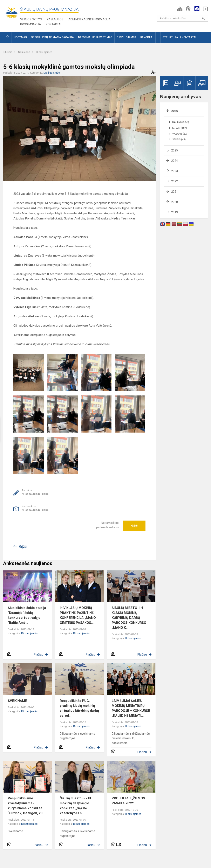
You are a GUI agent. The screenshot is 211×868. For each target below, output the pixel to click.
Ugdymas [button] (20, 37)
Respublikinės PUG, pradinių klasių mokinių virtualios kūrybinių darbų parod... (79, 708)
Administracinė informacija (90, 19)
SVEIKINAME (17, 701)
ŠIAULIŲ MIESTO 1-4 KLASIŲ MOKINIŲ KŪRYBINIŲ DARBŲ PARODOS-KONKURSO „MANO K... (129, 618)
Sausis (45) (179, 140)
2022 (175, 181)
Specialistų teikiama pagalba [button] (52, 37)
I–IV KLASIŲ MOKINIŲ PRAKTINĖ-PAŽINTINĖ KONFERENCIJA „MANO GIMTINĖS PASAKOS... (78, 615)
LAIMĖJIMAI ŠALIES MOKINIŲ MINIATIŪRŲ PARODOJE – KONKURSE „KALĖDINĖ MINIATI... (131, 708)
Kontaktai (54, 24)
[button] (180, 9)
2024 (175, 161)
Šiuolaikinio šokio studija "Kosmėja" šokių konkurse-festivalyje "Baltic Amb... (27, 615)
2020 (175, 202)
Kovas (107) (180, 128)
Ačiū (134, 526)
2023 (175, 171)
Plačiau (39, 655)
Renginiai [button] (147, 37)
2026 (175, 111)
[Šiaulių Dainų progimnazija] (12, 12)
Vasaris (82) (180, 134)
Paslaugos (55, 19)
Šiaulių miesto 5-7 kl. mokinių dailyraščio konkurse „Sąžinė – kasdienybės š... (76, 806)
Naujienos (24, 52)
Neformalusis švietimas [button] (95, 37)
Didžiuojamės (44, 52)
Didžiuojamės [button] (126, 37)
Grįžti (23, 547)
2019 (175, 212)
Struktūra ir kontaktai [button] (179, 37)
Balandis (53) (181, 122)
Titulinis (8, 52)
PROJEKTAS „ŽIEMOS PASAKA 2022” (128, 801)
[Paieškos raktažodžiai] (182, 18)
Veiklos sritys (31, 19)
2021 (175, 192)
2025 (175, 150)
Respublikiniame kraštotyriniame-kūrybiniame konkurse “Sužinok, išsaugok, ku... (26, 806)
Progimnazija (31, 24)
